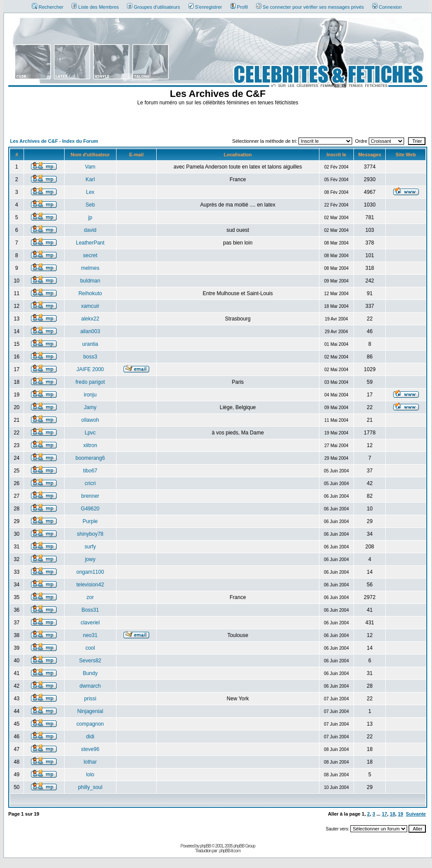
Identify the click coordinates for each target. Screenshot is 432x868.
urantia (90, 344)
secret (90, 255)
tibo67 (90, 471)
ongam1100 (90, 572)
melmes (90, 268)
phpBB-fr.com (230, 851)
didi (90, 737)
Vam (90, 167)
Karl (90, 179)
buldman (90, 281)
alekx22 (90, 319)
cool (90, 648)
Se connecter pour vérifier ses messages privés (310, 7)
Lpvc (90, 433)
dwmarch (90, 686)
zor (90, 597)
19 (401, 814)
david (90, 230)
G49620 (90, 509)
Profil (239, 7)
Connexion (387, 7)
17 (384, 814)
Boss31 (90, 610)
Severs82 (90, 661)
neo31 (90, 635)
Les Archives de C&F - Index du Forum (54, 141)
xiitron (90, 445)
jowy (90, 559)
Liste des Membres (95, 7)
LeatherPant (90, 243)
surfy (90, 547)
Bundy (90, 673)
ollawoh (90, 420)
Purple (90, 521)
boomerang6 (90, 458)
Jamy (90, 407)
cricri (90, 483)
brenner (90, 496)
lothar (90, 762)
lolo (90, 775)
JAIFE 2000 (90, 369)
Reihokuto (90, 293)
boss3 (90, 357)
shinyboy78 (90, 534)
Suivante (416, 814)
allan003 (90, 331)
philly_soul (90, 787)
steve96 (90, 749)
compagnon (90, 724)
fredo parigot (90, 382)
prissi (90, 699)
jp (90, 217)
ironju (90, 395)
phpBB (205, 846)
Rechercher (48, 7)
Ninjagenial (90, 711)
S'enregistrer (205, 7)
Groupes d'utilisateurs (153, 7)
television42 (90, 585)
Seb (90, 205)
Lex (90, 192)
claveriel (90, 623)
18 (392, 814)
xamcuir (90, 306)
